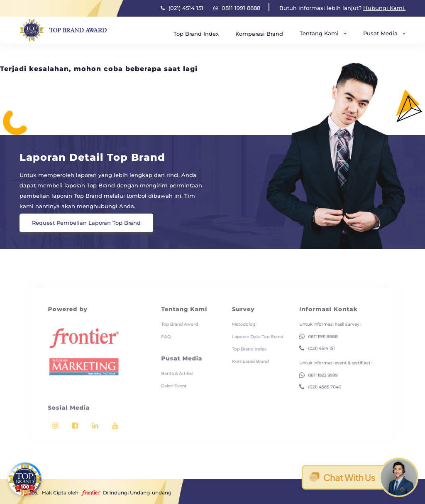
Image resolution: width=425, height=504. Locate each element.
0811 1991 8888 (237, 8)
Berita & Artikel (181, 363)
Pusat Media (384, 33)
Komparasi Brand (259, 34)
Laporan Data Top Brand (253, 330)
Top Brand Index (196, 34)
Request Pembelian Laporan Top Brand (86, 223)
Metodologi (241, 319)
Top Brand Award (183, 319)
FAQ (171, 330)
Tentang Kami (323, 33)
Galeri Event (178, 374)
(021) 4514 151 (182, 8)
